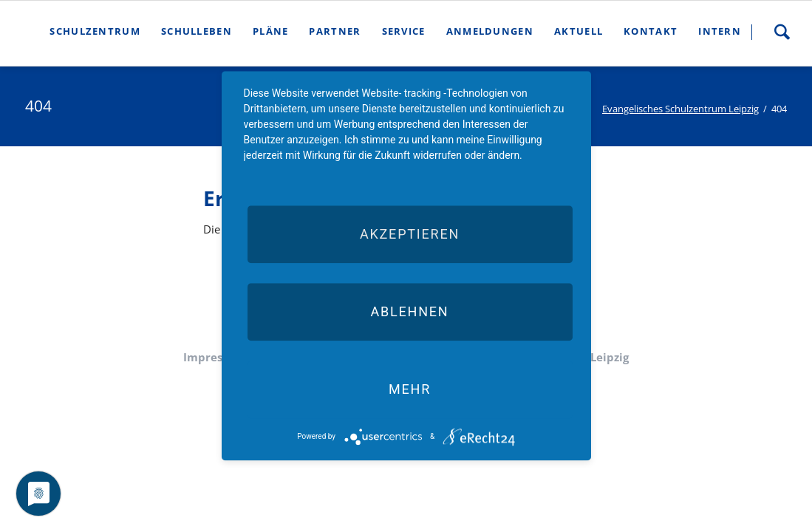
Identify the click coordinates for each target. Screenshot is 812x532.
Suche (782, 32)
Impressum (215, 357)
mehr (410, 389)
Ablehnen (409, 311)
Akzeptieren (410, 234)
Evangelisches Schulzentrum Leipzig (680, 109)
